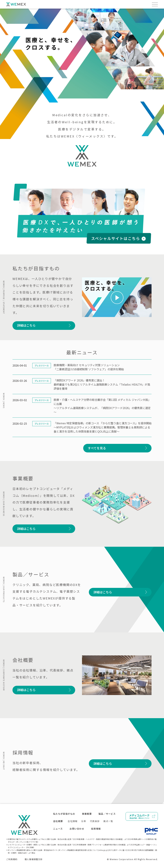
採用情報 (96, 829)
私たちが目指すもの (64, 814)
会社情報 (73, 821)
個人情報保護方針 (34, 859)
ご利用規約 (12, 859)
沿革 (84, 821)
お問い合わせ (77, 829)
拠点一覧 (108, 821)
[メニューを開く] (155, 4)
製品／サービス (107, 814)
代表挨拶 (95, 821)
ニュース (58, 829)
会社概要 (58, 821)
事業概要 (87, 814)
